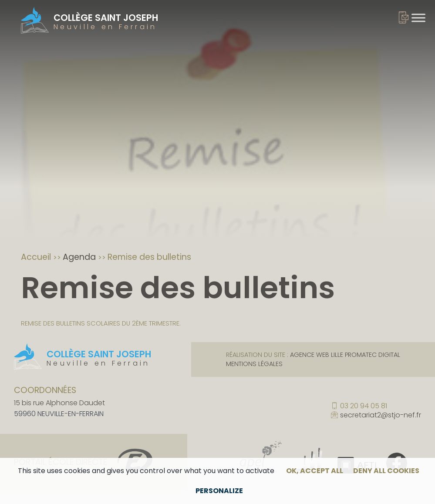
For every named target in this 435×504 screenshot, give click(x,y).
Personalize (219, 491)
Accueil (37, 257)
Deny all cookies (386, 471)
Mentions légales (254, 364)
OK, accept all (315, 471)
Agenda (80, 257)
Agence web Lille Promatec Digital (345, 355)
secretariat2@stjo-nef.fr (381, 416)
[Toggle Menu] (418, 18)
